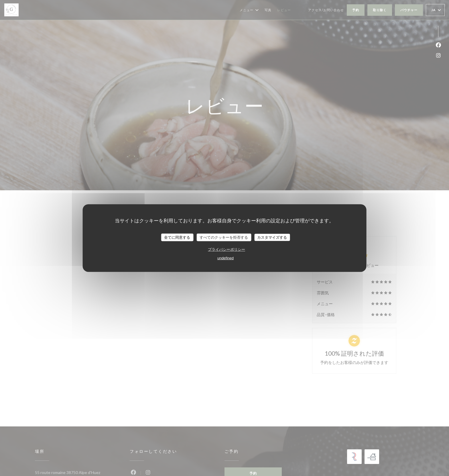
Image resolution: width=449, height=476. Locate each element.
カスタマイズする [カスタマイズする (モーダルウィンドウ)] (272, 237)
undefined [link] (226, 258)
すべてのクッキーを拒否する (224, 237)
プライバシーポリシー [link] (227, 249)
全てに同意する (177, 237)
